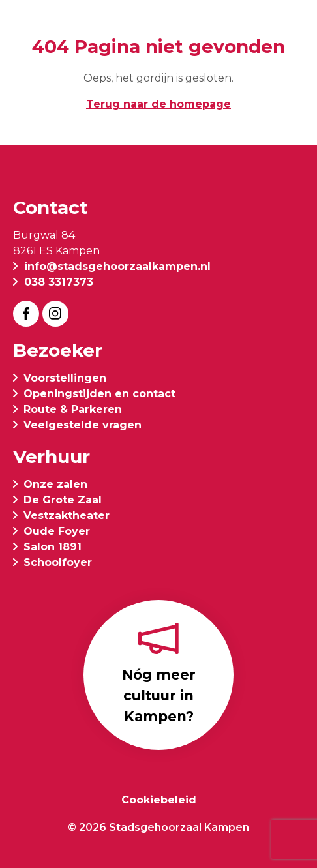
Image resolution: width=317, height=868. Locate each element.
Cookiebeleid (159, 800)
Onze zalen (55, 484)
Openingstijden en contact (99, 394)
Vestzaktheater (67, 516)
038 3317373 (59, 282)
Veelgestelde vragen (83, 425)
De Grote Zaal (63, 500)
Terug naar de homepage (158, 104)
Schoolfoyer (58, 562)
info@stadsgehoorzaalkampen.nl (117, 266)
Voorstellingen (65, 378)
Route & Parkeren (73, 409)
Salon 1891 (53, 547)
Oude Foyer (57, 531)
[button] (294, 27)
